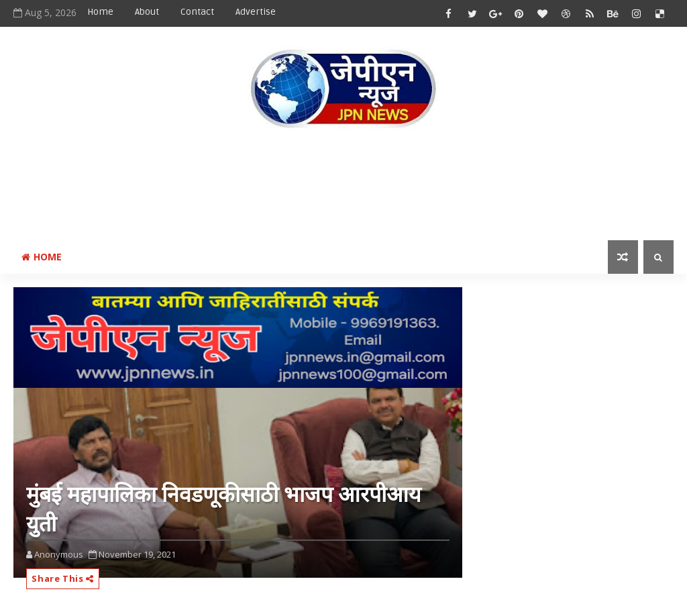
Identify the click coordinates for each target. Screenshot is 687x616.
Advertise (256, 12)
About (147, 12)
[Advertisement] (343, 187)
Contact (197, 12)
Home (100, 12)
